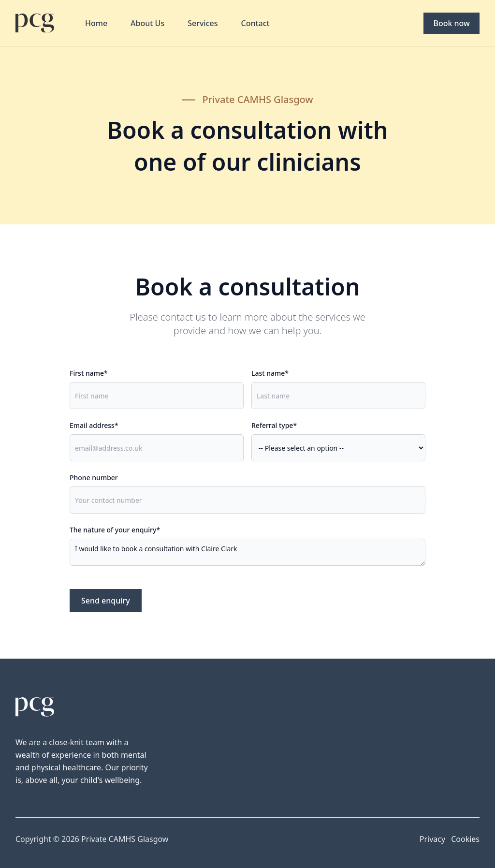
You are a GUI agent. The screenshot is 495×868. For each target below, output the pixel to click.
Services (203, 23)
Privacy (432, 839)
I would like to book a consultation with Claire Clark (247, 552)
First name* (89, 373)
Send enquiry (106, 601)
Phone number (94, 478)
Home (96, 23)
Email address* (94, 425)
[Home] (35, 23)
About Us (147, 23)
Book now (451, 23)
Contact (255, 23)
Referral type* (274, 425)
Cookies (465, 839)
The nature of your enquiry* (115, 530)
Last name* (270, 373)
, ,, (338, 448)
